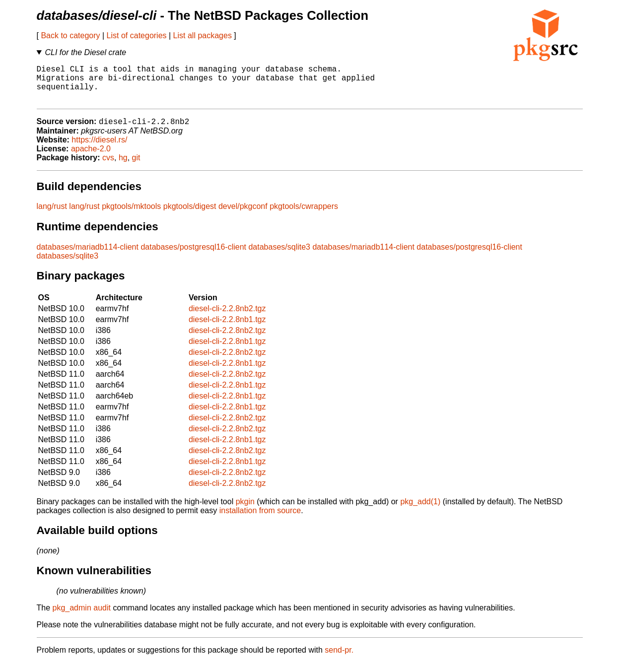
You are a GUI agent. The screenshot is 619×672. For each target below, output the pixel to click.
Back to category (70, 35)
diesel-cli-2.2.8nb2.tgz (227, 318)
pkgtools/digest (190, 216)
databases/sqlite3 (279, 256)
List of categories (137, 35)
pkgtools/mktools (131, 216)
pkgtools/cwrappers (304, 216)
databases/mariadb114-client (88, 256)
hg (123, 167)
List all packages (203, 35)
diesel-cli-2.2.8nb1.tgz (227, 329)
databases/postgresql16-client (193, 256)
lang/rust (52, 216)
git (136, 167)
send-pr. (339, 659)
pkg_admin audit (82, 617)
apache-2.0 (91, 158)
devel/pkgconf (243, 216)
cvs (108, 167)
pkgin (245, 511)
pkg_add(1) (420, 511)
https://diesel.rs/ (99, 149)
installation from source (260, 520)
